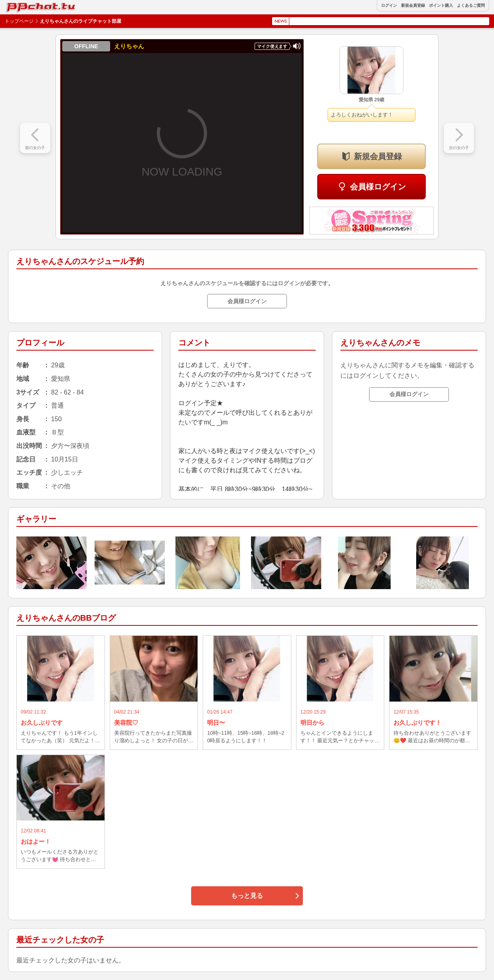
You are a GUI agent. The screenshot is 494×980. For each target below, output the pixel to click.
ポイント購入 (441, 6)
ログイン (389, 6)
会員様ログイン (378, 187)
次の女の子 (459, 148)
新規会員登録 (413, 6)
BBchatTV (24, 5)
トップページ (19, 21)
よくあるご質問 (471, 6)
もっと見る (247, 896)
